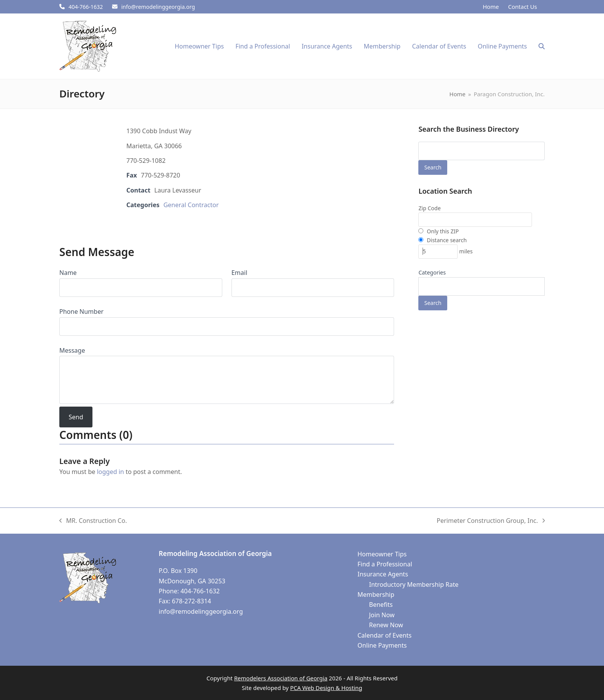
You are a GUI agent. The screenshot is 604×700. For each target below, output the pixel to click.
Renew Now (386, 625)
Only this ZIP (439, 231)
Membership (376, 594)
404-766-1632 (86, 7)
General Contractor (191, 205)
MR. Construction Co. (93, 521)
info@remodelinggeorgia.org (158, 7)
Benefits (381, 605)
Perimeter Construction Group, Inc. (491, 521)
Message (72, 350)
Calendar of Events (384, 635)
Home (491, 7)
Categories (432, 272)
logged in (110, 472)
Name (68, 273)
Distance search (442, 240)
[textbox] (425, 288)
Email (239, 273)
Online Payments (382, 645)
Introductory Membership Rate (414, 584)
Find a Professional (385, 564)
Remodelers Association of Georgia (281, 678)
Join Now (382, 615)
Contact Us (523, 7)
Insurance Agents (383, 574)
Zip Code (430, 208)
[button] (542, 46)
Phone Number (81, 311)
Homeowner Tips (382, 554)
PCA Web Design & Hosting (326, 688)
